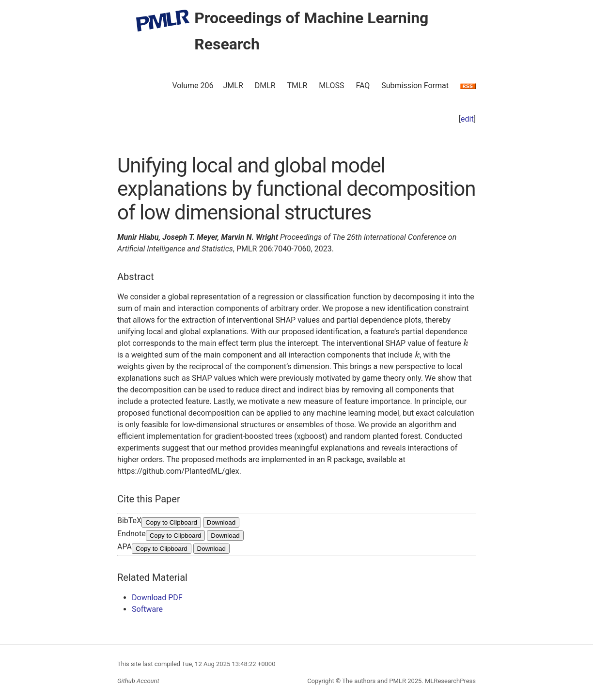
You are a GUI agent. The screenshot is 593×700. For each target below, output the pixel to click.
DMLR (265, 86)
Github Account (138, 681)
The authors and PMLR (374, 681)
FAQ (363, 86)
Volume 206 (193, 86)
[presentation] (466, 343)
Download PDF (157, 598)
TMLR (297, 86)
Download (221, 522)
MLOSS (331, 86)
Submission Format (415, 86)
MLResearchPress (450, 681)
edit (467, 119)
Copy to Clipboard (171, 522)
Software (147, 609)
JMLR (233, 86)
